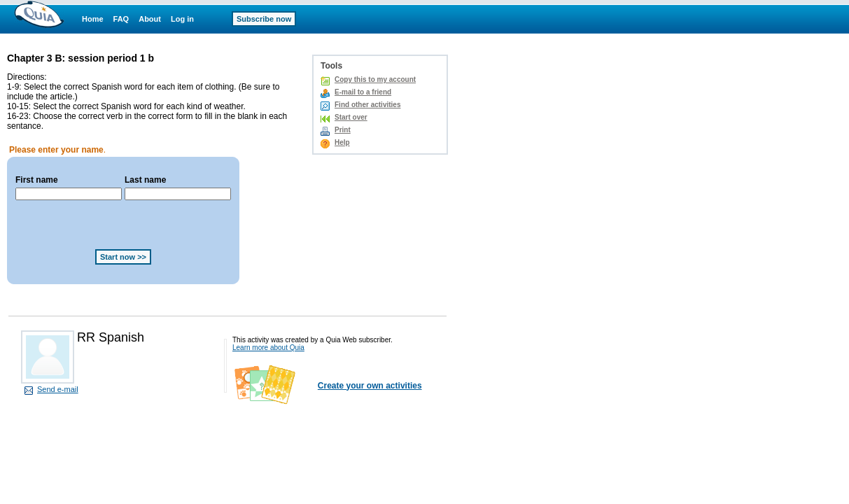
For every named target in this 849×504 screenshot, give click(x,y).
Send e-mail (58, 389)
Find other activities (367, 105)
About (150, 19)
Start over (351, 117)
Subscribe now (264, 19)
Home (93, 19)
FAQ (121, 19)
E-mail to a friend (363, 92)
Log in (182, 19)
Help (342, 142)
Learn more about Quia (268, 348)
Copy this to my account (375, 79)
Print (343, 130)
